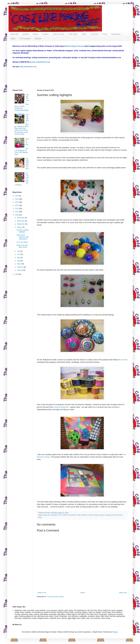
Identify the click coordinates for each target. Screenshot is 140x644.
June (19, 254)
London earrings (93, 515)
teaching (113, 515)
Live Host (94, 34)
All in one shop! (22, 242)
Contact (45, 34)
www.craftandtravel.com (41, 62)
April (19, 261)
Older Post (123, 593)
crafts (64, 515)
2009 (17, 274)
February (20, 267)
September (21, 224)
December (21, 218)
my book (124, 360)
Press (105, 34)
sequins (102, 515)
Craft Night (73, 34)
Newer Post (42, 593)
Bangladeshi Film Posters (27, 164)
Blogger (115, 632)
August (20, 227)
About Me (14, 34)
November (21, 221)
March (20, 264)
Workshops (116, 34)
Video (13, 39)
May (19, 258)
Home (83, 593)
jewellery (85, 515)
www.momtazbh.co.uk (28, 67)
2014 (17, 202)
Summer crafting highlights (23, 231)
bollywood (54, 515)
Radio (84, 34)
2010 (17, 215)
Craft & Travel (59, 34)
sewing (108, 515)
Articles (26, 34)
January (20, 270)
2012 (17, 209)
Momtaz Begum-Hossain (75, 46)
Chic (60, 515)
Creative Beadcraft (61, 407)
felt (67, 515)
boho (49, 515)
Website (38, 39)
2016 (17, 196)
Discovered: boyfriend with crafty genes (23, 237)
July (19, 251)
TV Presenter (25, 39)
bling (45, 515)
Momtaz (48, 513)
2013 (17, 205)
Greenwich (73, 515)
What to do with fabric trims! (22, 246)
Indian (79, 515)
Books (35, 34)
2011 (17, 212)
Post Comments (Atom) (55, 597)
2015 (17, 199)
